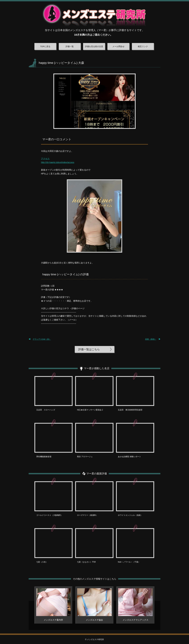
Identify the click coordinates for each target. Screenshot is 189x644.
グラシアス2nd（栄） (42, 339)
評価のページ (78, 308)
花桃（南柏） (151, 339)
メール (72, 320)
